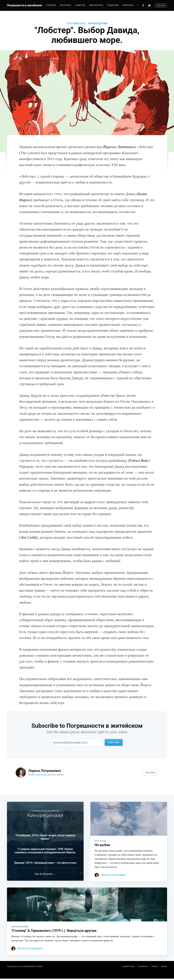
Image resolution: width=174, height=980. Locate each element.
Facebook (143, 968)
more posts (41, 775)
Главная (51, 5)
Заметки (80, 5)
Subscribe (161, 5)
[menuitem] (51, 5)
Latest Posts (128, 968)
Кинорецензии (98, 23)
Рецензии (113, 5)
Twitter (154, 968)
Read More (151, 773)
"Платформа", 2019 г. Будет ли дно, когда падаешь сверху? (45, 837)
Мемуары (128, 5)
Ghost (164, 968)
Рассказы (65, 5)
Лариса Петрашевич (45, 771)
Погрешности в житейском (24, 5)
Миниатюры (96, 5)
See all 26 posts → (45, 875)
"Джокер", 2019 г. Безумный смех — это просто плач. (45, 863)
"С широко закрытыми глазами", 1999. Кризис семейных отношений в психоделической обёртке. (45, 851)
